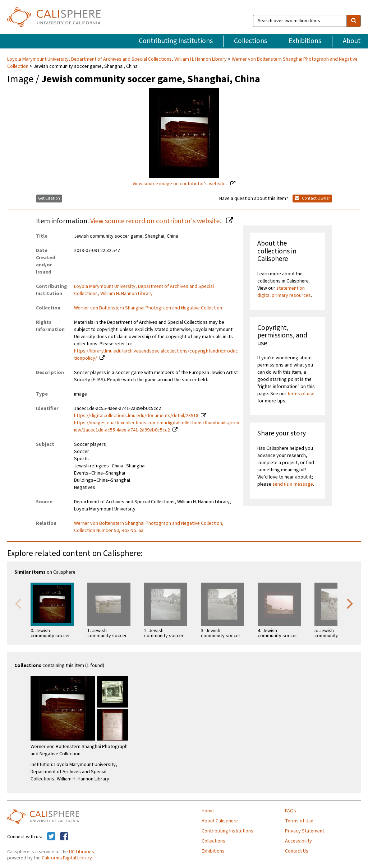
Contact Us (297, 851)
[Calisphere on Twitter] (51, 837)
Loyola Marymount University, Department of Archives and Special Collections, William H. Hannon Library (118, 59)
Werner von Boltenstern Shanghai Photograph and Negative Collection (148, 308)
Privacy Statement (305, 831)
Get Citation (49, 198)
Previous (18, 603)
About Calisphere (220, 821)
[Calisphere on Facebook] (64, 837)
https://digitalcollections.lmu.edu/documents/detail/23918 (136, 416)
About (352, 41)
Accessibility (298, 841)
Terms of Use (299, 821)
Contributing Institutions (176, 41)
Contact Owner (312, 198)
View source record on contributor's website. (156, 221)
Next (350, 603)
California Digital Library (67, 858)
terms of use (301, 394)
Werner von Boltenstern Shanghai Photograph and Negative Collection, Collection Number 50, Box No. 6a (149, 527)
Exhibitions (305, 41)
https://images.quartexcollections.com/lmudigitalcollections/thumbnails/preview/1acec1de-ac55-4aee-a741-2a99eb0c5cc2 (157, 426)
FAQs (291, 811)
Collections (250, 41)
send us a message (293, 484)
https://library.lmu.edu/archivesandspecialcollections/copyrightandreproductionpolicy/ (156, 355)
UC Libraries (82, 852)
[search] (354, 21)
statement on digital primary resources (284, 292)
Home (208, 811)
